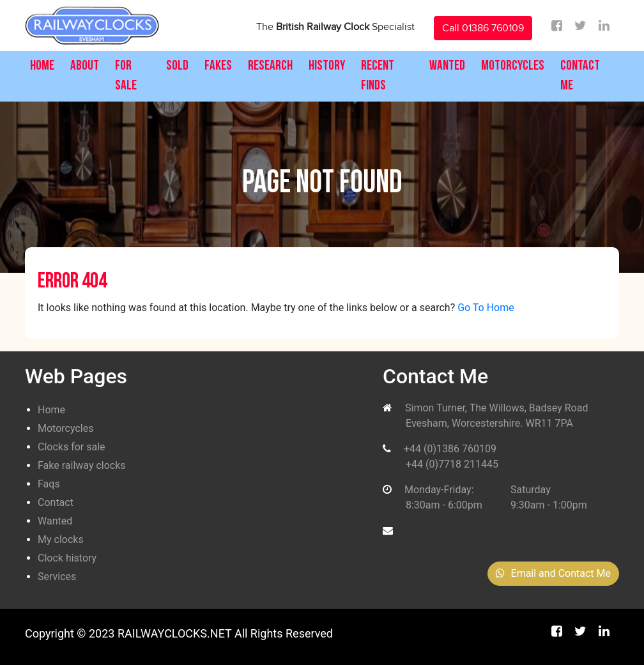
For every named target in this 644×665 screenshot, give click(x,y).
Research (270, 66)
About (85, 66)
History (327, 66)
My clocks (61, 539)
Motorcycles (513, 66)
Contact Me (580, 76)
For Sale (126, 76)
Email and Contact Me (553, 573)
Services (57, 577)
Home (42, 66)
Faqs (49, 484)
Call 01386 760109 (483, 28)
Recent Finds (378, 76)
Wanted (447, 66)
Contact (56, 502)
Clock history (67, 558)
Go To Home (486, 308)
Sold (177, 66)
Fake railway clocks (82, 465)
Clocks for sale (72, 447)
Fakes (218, 66)
